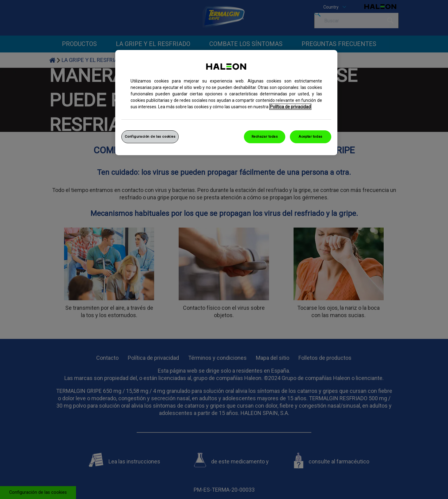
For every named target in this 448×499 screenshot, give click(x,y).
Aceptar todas (310, 136)
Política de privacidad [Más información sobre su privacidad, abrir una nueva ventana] (290, 107)
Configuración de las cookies (150, 136)
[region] (226, 103)
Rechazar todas (265, 136)
